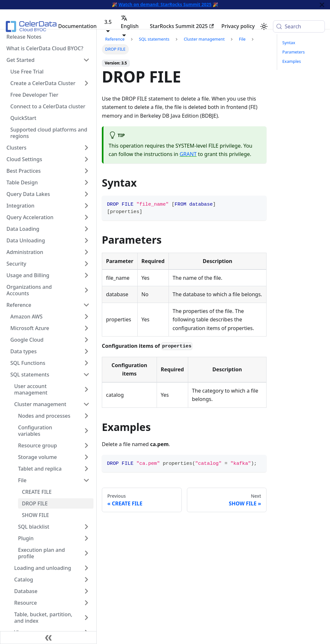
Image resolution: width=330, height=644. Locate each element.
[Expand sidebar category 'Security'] (86, 264)
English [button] (130, 22)
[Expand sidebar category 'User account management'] (86, 389)
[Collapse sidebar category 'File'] (86, 480)
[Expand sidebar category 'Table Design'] (86, 182)
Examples (292, 61)
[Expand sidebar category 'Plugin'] (86, 538)
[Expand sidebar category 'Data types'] (86, 351)
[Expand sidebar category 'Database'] (86, 591)
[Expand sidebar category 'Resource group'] (86, 445)
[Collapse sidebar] (48, 638)
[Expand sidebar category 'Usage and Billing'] (86, 275)
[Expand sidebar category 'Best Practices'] (86, 171)
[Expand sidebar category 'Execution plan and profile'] (86, 553)
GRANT (188, 154)
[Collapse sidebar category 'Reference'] (86, 305)
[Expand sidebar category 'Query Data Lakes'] (86, 194)
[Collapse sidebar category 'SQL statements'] (86, 375)
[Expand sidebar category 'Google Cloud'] (86, 340)
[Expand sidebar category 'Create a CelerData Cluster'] (86, 83)
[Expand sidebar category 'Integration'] (86, 206)
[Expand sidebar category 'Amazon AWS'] (86, 317)
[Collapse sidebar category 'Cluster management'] (86, 404)
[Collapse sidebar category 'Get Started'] (86, 60)
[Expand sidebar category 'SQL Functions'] (86, 363)
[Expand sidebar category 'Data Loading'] (86, 229)
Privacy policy (238, 26)
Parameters (294, 52)
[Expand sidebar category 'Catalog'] (86, 580)
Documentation (77, 26)
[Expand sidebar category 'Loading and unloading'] (86, 568)
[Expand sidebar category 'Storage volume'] (86, 457)
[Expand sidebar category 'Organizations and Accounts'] (86, 290)
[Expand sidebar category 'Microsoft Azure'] (86, 328)
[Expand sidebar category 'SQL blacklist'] (86, 527)
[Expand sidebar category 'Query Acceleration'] (86, 217)
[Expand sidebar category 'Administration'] (86, 252)
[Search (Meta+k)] (299, 26)
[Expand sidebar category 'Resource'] (86, 603)
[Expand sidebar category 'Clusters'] (86, 148)
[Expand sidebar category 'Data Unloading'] (86, 240)
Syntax (289, 43)
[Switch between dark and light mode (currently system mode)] (264, 26)
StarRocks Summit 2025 (182, 26)
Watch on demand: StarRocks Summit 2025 (165, 4)
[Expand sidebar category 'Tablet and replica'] (86, 469)
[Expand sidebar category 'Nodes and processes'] (86, 416)
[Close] (322, 5)
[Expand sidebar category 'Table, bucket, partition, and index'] (86, 618)
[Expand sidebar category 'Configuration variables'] (86, 431)
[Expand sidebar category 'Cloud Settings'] (86, 159)
